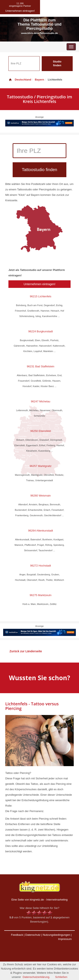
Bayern (39, 80)
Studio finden (57, 64)
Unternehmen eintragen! (39, 284)
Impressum (65, 939)
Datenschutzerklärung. (36, 977)
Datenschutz (33, 935)
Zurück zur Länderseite (26, 651)
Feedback (17, 935)
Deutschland (20, 80)
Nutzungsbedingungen (56, 935)
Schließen (61, 977)
